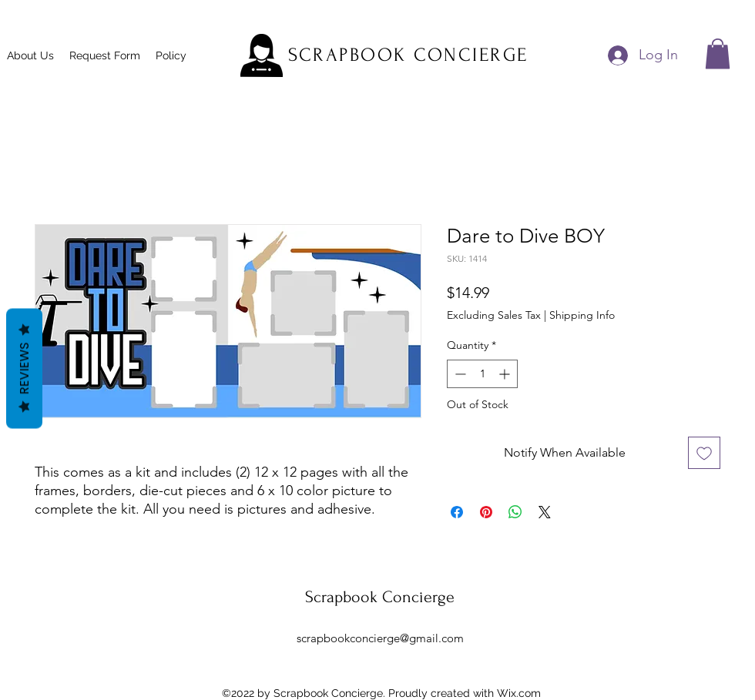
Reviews (24, 368)
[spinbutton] (482, 374)
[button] (718, 54)
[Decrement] (459, 374)
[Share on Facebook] (457, 512)
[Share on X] (545, 512)
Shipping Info (582, 315)
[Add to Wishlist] (704, 453)
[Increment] (506, 374)
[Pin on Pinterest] (486, 512)
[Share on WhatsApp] (515, 512)
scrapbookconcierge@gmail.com (380, 638)
